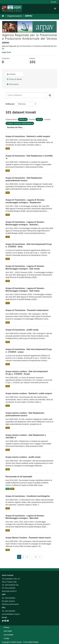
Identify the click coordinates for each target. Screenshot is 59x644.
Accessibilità (8, 635)
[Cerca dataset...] (26, 95)
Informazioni (13, 84)
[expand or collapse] (55, 9)
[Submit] (50, 95)
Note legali (8, 631)
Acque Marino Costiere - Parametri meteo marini (28, 538)
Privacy (7, 627)
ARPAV (29, 16)
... (32, 557)
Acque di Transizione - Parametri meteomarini (27, 310)
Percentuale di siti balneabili (19, 477)
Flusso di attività (14, 79)
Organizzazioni (14, 16)
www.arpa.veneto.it (9, 591)
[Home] (3, 16)
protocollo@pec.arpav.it (11, 614)
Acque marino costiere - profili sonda (23, 457)
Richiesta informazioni (10, 604)
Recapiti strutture (8, 601)
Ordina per (10, 104)
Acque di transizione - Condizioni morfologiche (28, 496)
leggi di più (6, 52)
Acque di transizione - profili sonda (22, 330)
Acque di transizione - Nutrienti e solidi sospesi (28, 136)
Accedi (53, 2)
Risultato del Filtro (15, 127)
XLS (8, 489)
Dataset (11, 74)
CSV (8, 148)
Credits (6, 638)
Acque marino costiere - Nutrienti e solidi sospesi (29, 393)
